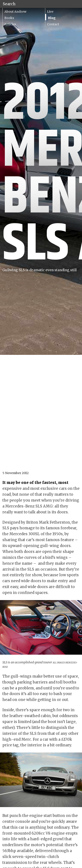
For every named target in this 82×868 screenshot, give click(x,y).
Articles (10, 24)
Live (50, 12)
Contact (53, 24)
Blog (52, 18)
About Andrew (15, 12)
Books (9, 18)
